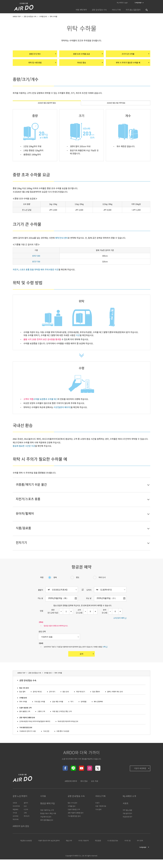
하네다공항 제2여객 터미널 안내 (68, 733)
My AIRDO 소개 (129, 807)
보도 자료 (95, 793)
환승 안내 (66, 703)
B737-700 (36, 266)
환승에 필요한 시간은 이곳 (24, 450)
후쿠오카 (26, 827)
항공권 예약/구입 (47, 815)
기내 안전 (46, 743)
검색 (87, 665)
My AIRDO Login (122, 2)
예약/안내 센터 (61, 242)
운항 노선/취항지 (20, 807)
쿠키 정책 (140, 852)
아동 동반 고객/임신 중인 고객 (62, 723)
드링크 (97, 814)
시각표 (43, 807)
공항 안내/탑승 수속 (28, 692)
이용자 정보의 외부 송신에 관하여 (49, 852)
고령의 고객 (41, 723)
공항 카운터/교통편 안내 (27, 729)
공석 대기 (52, 703)
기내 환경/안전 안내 (26, 739)
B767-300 (36, 260)
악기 (72, 713)
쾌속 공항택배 (98, 713)
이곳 (78, 339)
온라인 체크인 (37, 703)
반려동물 (84, 713)
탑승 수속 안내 (24, 699)
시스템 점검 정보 (113, 852)
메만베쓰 (16, 821)
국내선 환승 (90, 64)
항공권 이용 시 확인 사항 (48, 825)
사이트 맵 (127, 852)
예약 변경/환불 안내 (47, 832)
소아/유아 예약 (119, 630)
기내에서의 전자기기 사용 (28, 743)
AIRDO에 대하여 (71, 793)
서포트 (126, 815)
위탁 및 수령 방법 (42, 64)
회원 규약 (69, 852)
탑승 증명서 (96, 703)
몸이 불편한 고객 (25, 723)
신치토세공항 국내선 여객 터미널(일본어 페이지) (35, 733)
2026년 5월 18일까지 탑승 (47, 106)
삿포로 (15, 814)
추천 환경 (98, 852)
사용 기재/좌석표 (101, 818)
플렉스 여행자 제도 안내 (115, 703)
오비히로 (16, 827)
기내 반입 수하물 (40, 713)
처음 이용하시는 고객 (47, 822)
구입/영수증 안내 (46, 828)
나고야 (26, 821)
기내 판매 (98, 821)
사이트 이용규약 (83, 852)
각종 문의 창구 (127, 825)
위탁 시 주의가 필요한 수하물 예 (132, 64)
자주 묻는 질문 (127, 822)
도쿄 (25, 818)
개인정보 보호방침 (26, 852)
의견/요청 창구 (127, 828)
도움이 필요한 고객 (25, 719)
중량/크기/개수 (43, 54)
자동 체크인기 (81, 703)
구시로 (15, 824)
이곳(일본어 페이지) (62, 411)
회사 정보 (84, 793)
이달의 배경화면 (142, 780)
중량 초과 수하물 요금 (88, 54)
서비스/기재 (100, 807)
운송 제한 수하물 (58, 713)
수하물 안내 (23, 709)
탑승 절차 (22, 703)
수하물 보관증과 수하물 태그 (45, 403)
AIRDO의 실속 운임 (21, 837)
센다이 (26, 814)
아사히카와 (16, 818)
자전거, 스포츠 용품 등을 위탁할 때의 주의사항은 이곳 (36, 273)
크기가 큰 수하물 (135, 54)
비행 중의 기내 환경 (63, 743)
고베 (25, 824)
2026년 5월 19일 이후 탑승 (116, 106)
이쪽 (104, 658)
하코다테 (16, 831)
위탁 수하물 (23, 713)
